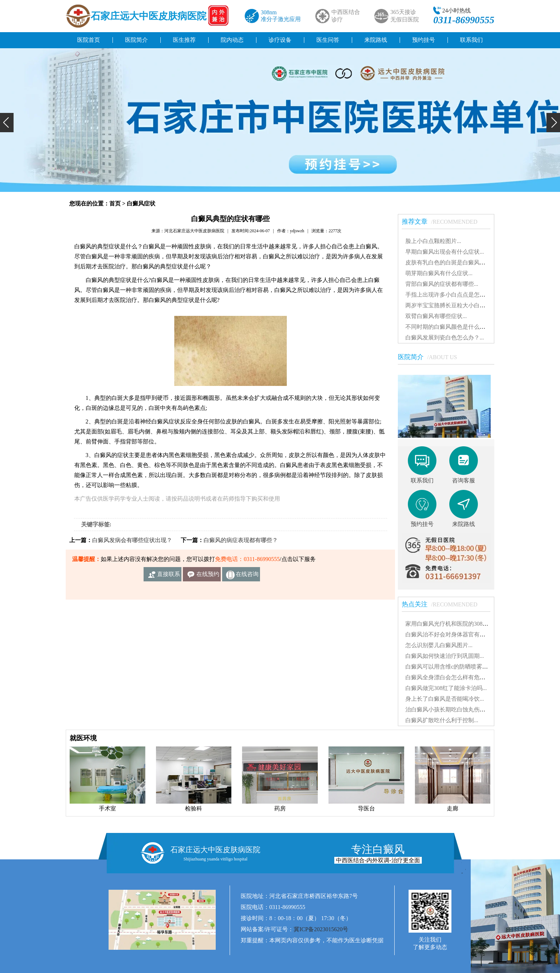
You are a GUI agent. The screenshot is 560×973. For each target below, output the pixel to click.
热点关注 (443, 604)
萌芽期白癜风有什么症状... (439, 273)
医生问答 (328, 40)
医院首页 (89, 40)
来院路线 (376, 40)
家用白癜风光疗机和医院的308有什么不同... (460, 624)
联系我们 (471, 40)
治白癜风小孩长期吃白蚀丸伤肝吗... (450, 709)
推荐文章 (443, 222)
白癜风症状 (141, 203)
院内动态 (232, 40)
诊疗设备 (280, 40)
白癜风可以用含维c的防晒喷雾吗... (449, 667)
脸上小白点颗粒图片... (433, 241)
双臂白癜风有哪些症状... (436, 316)
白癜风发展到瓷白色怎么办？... (445, 337)
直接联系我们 (169, 576)
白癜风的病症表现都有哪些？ (241, 540)
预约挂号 (424, 40)
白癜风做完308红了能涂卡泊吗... (446, 688)
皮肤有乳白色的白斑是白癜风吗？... (450, 262)
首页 (115, 203)
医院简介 (136, 40)
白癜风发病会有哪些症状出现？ (132, 540)
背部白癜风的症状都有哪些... (442, 284)
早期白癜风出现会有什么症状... (445, 252)
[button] (7, 123)
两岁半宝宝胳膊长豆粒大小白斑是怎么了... (459, 305)
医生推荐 (184, 40)
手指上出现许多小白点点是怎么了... (450, 295)
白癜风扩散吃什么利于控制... (442, 720)
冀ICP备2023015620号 (321, 929)
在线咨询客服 (247, 576)
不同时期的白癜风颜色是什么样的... (450, 327)
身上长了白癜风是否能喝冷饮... (445, 699)
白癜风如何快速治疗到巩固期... (445, 656)
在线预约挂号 (208, 576)
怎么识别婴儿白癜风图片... (439, 645)
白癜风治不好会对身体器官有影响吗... (453, 634)
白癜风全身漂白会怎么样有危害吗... (450, 677)
